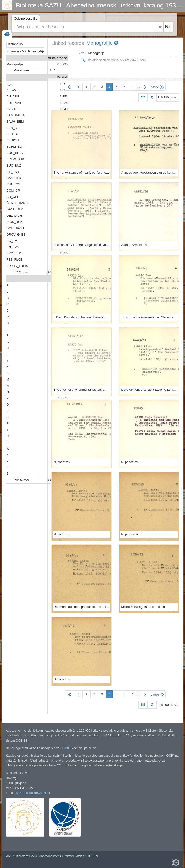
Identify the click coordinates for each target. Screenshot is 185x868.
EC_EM (12, 241)
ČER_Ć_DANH (17, 203)
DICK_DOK (14, 222)
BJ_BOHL (13, 140)
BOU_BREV (15, 153)
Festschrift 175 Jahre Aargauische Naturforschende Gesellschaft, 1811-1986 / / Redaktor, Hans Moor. (82, 245)
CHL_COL (14, 184)
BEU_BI (12, 134)
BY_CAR (13, 172)
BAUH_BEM (15, 122)
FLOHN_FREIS (17, 266)
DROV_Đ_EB (16, 234)
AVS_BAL (13, 109)
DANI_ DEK (15, 209)
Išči (168, 27)
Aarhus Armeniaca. (134, 245)
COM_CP (13, 191)
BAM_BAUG (15, 115)
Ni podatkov (62, 462)
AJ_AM (12, 90)
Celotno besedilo (26, 19)
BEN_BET (14, 128)
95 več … (22, 272)
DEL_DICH (14, 216)
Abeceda (61, 279)
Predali (63, 78)
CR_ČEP (13, 197)
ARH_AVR (14, 103)
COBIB (65, 748)
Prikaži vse (22, 70)
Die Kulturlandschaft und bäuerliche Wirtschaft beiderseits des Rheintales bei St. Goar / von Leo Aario (82, 317)
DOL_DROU (15, 228)
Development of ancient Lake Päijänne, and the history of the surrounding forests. (149, 390)
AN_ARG (13, 96)
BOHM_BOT (15, 147)
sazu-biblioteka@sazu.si (33, 793)
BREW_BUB (15, 159)
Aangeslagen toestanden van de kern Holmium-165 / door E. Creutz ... (149, 172)
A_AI (10, 84)
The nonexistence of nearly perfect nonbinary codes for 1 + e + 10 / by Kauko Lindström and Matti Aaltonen (82, 172)
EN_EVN (13, 247)
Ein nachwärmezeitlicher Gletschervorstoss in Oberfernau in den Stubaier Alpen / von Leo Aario (149, 317)
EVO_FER (14, 253)
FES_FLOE (14, 260)
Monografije (15, 64)
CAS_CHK (14, 178)
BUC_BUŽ (14, 165)
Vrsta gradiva (58, 58)
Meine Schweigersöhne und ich (143, 607)
